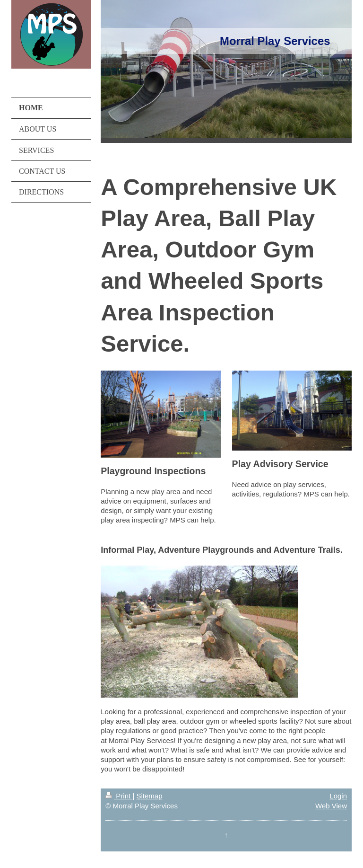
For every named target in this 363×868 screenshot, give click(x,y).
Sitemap (149, 796)
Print (119, 796)
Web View (331, 806)
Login (338, 796)
